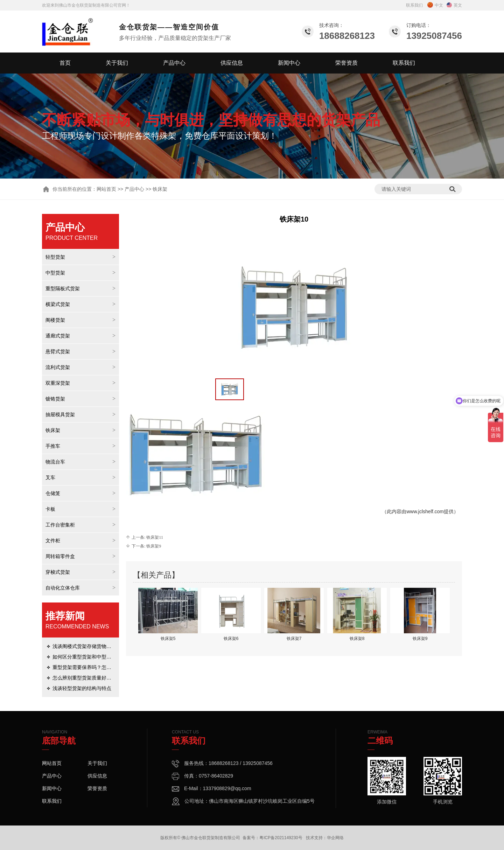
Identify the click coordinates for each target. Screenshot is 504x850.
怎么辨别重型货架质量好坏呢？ (87, 678)
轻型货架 (55, 257)
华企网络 (335, 838)
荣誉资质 (346, 63)
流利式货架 (58, 367)
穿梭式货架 (58, 572)
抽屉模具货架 (60, 414)
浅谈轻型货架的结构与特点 (82, 688)
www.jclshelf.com (425, 511)
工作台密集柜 (60, 525)
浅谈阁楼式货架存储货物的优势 (87, 646)
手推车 (53, 446)
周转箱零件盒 (60, 556)
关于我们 (117, 63)
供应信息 (232, 63)
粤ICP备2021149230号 (281, 838)
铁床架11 (155, 537)
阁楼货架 (55, 320)
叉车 (50, 478)
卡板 (50, 509)
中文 (435, 5)
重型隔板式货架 (63, 288)
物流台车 (55, 462)
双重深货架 (58, 383)
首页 (65, 63)
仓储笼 (53, 493)
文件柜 (53, 541)
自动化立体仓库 (63, 588)
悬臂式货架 (58, 351)
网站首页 (106, 189)
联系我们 (414, 5)
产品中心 (174, 63)
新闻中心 (289, 63)
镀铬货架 (55, 399)
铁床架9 (154, 546)
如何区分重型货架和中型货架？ (87, 657)
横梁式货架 (58, 304)
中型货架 (55, 273)
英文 (454, 5)
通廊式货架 (58, 336)
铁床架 (53, 430)
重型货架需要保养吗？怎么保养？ (89, 667)
